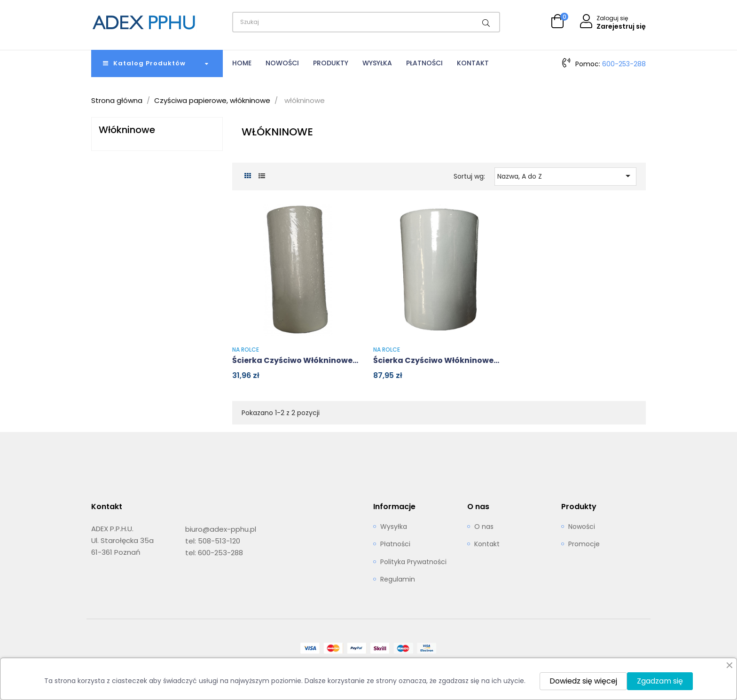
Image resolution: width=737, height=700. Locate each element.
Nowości (582, 527)
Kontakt (487, 544)
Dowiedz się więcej (583, 681)
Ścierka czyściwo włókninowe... (295, 360)
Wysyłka (394, 527)
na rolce (246, 350)
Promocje (584, 544)
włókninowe (127, 130)
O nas (484, 527)
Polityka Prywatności (413, 562)
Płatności (395, 544)
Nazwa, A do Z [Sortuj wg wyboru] (566, 176)
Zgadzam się (660, 681)
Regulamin (398, 580)
